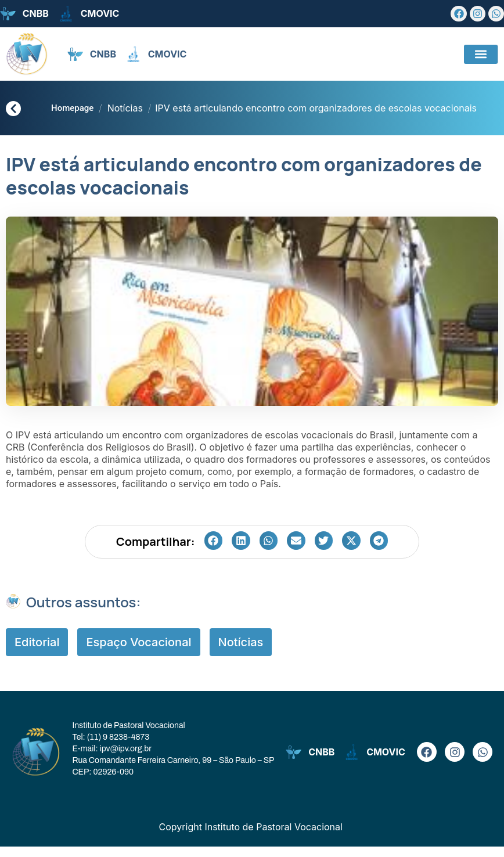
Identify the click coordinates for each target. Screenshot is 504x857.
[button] (481, 54)
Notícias (125, 108)
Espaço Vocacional (138, 653)
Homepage (72, 108)
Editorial (37, 653)
